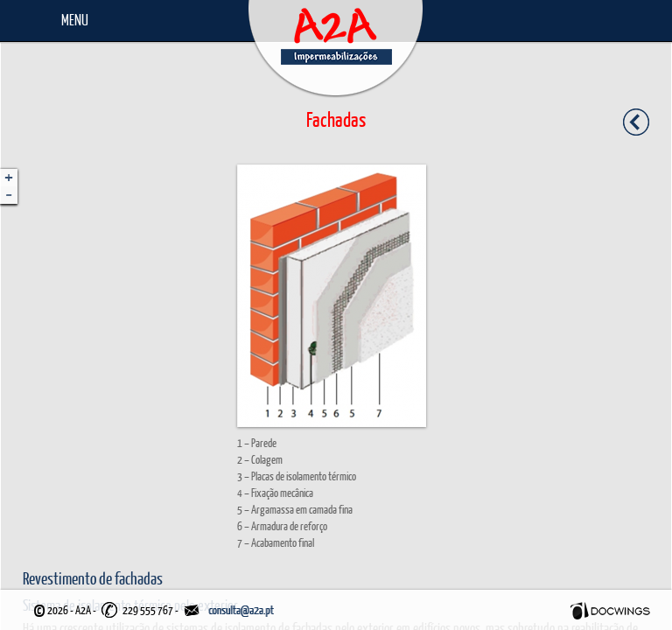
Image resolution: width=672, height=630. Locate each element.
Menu (75, 20)
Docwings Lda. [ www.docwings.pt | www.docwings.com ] (610, 611)
